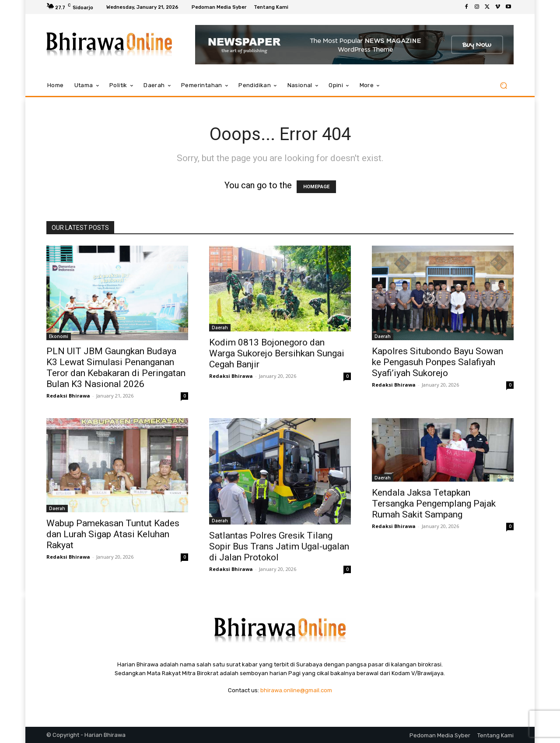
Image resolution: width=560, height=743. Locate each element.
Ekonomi (59, 336)
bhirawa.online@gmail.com (296, 690)
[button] (503, 86)
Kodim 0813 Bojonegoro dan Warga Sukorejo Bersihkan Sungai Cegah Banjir (277, 353)
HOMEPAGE (316, 187)
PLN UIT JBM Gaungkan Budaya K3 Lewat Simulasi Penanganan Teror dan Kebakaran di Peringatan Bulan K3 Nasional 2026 (116, 368)
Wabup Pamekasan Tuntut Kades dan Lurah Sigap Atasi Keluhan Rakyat (113, 534)
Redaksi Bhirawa (68, 396)
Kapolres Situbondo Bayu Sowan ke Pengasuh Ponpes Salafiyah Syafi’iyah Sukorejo (437, 362)
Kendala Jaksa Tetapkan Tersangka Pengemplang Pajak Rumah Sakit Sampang (434, 504)
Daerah (220, 327)
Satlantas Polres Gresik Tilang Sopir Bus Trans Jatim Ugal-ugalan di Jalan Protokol (279, 546)
